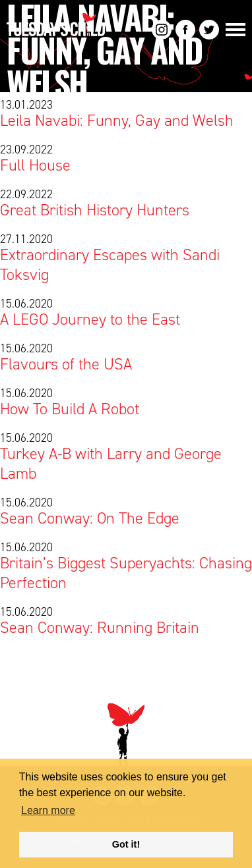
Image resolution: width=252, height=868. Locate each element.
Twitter (209, 30)
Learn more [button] (48, 810)
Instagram (162, 30)
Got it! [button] (126, 844)
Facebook (185, 30)
